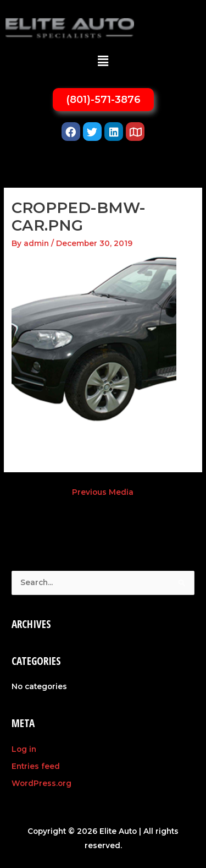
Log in (24, 749)
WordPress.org (41, 783)
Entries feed (36, 766)
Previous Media (103, 492)
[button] (103, 61)
